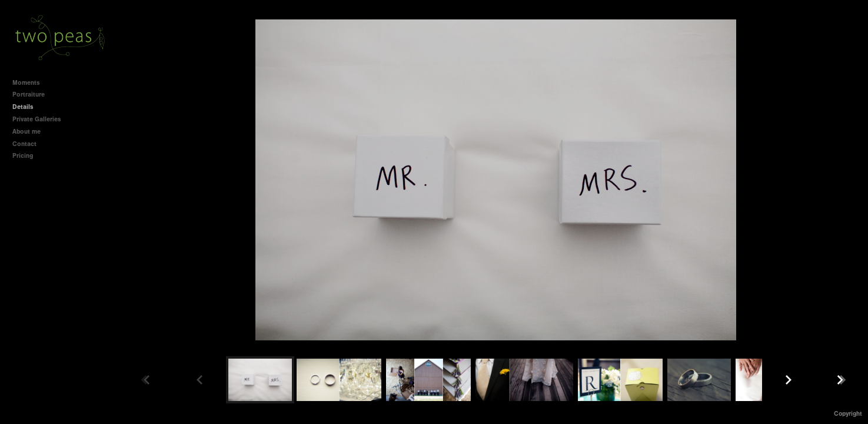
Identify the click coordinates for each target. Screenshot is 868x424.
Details (23, 107)
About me (26, 132)
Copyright (848, 414)
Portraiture (29, 95)
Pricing (23, 156)
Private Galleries (37, 119)
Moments (26, 83)
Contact (24, 144)
